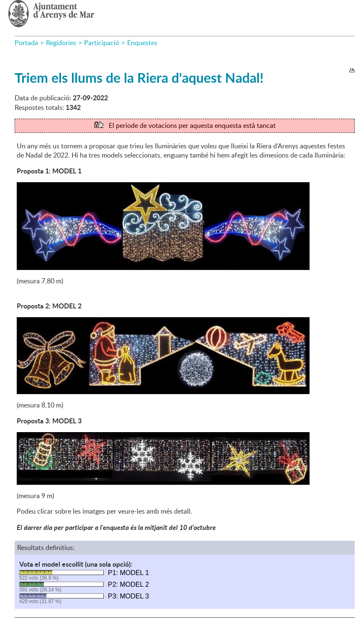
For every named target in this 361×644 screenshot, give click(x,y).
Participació (102, 43)
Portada (26, 43)
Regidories (61, 43)
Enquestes (142, 43)
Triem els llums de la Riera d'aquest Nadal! (139, 78)
